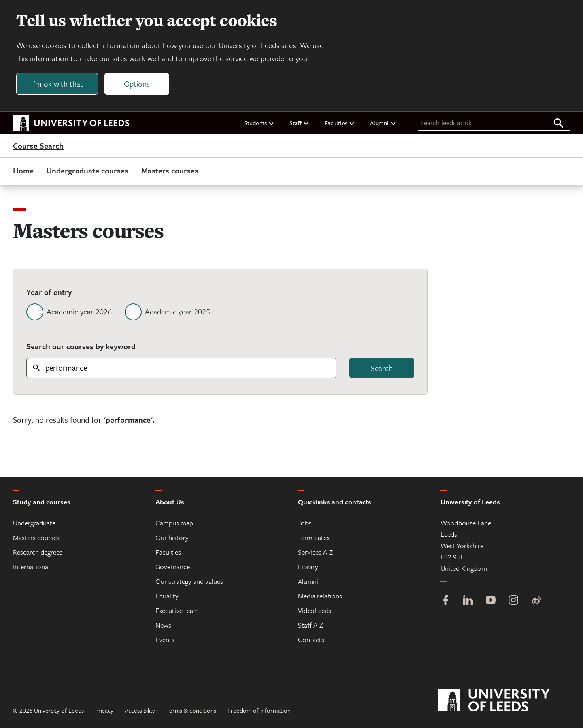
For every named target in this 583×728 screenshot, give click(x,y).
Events (165, 639)
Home (23, 170)
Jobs (305, 523)
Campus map (174, 523)
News (163, 625)
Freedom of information (259, 710)
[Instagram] (513, 601)
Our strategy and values (189, 581)
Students (259, 123)
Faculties (340, 123)
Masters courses (170, 170)
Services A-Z (315, 552)
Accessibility (140, 710)
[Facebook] (445, 601)
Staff (299, 123)
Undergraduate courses (87, 170)
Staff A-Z (311, 625)
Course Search (38, 146)
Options (137, 84)
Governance (173, 567)
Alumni (383, 123)
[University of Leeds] (504, 700)
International (31, 567)
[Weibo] (536, 601)
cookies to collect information (91, 45)
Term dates (314, 537)
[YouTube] (491, 601)
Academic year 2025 (178, 311)
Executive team (177, 610)
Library (308, 567)
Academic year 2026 (79, 311)
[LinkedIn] (468, 601)
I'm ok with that (57, 84)
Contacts (311, 639)
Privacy (104, 710)
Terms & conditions (191, 710)
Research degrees (38, 552)
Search (382, 368)
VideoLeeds (315, 610)
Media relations (320, 596)
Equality (167, 596)
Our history (172, 537)
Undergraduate (34, 523)
